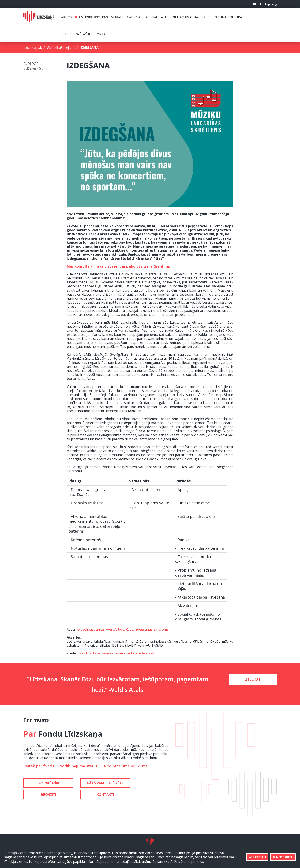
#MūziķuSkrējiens (61, 48)
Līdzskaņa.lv (33, 48)
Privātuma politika (189, 861)
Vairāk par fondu (39, 766)
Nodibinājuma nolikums (126, 766)
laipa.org (271, 4)
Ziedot (253, 679)
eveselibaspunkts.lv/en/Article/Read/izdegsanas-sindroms (123, 629)
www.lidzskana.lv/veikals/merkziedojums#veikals (116, 653)
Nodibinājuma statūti (79, 766)
